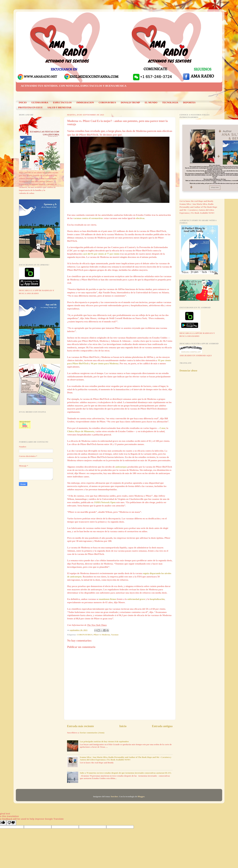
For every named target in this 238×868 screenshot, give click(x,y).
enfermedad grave (136, 599)
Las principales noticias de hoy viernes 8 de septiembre (104, 741)
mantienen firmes (108, 599)
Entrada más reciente (80, 726)
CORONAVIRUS (107, 103)
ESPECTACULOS (62, 103)
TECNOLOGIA (170, 103)
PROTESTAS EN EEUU (30, 107)
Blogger (141, 796)
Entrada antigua (162, 726)
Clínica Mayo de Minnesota (81, 431)
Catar (163, 428)
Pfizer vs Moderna (102, 635)
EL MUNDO (151, 103)
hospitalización (157, 599)
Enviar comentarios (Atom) (92, 733)
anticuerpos (121, 467)
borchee (115, 796)
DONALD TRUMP (130, 103)
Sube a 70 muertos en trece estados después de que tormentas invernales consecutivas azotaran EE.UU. (126, 773)
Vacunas (115, 635)
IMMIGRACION (85, 103)
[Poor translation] (11, 823)
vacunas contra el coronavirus (88, 218)
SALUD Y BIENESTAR (59, 107)
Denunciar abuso (188, 371)
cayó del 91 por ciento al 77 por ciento (101, 254)
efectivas (140, 218)
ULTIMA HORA (40, 103)
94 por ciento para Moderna (105, 363)
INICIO (23, 103)
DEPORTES (189, 103)
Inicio (123, 726)
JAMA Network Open (105, 502)
